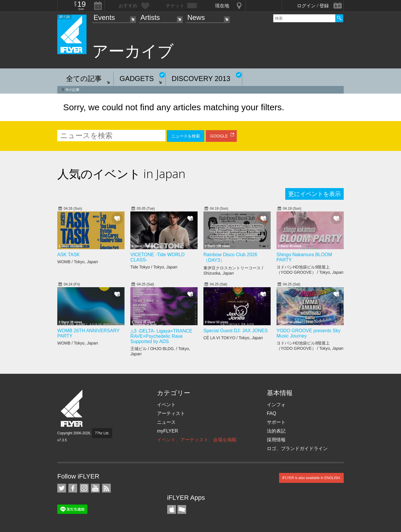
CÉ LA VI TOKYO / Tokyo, (233, 338)
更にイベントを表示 (314, 194)
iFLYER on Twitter (62, 488)
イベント (166, 405)
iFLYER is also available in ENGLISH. (311, 478)
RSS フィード (106, 488)
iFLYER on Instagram (84, 488)
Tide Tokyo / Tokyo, (154, 267)
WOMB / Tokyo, (78, 262)
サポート (276, 422)
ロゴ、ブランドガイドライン (297, 449)
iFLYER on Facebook (73, 488)
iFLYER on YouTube (95, 488)
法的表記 (276, 431)
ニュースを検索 (186, 136)
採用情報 (276, 440)
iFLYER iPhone (172, 509)
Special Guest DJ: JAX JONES (236, 331)
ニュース (166, 422)
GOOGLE (219, 136)
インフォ (276, 405)
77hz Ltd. (102, 433)
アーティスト (171, 413)
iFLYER (72, 408)
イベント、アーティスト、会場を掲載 (197, 440)
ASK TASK (69, 255)
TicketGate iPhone (182, 509)
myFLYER (167, 431)
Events (104, 17)
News (196, 17)
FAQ (272, 413)
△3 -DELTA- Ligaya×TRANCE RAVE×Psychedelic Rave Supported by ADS (161, 336)
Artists (150, 17)
